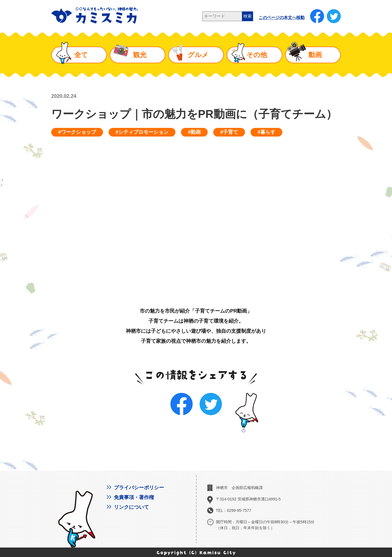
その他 (257, 55)
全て (81, 55)
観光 (140, 55)
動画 (315, 55)
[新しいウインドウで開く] (317, 16)
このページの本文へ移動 (282, 18)
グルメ (198, 55)
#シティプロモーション (142, 132)
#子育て (229, 132)
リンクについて (131, 507)
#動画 (194, 132)
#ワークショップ (77, 132)
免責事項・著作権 (134, 497)
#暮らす (266, 132)
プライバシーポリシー (139, 488)
